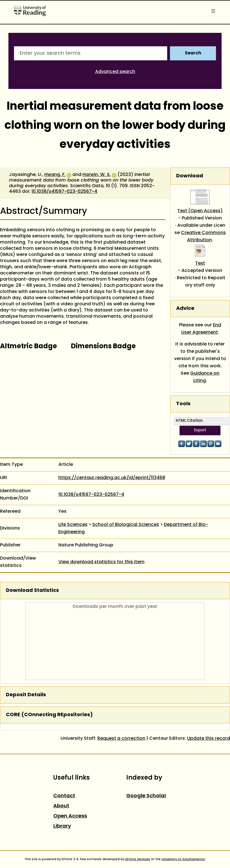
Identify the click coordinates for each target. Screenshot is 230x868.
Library (62, 826)
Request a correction (121, 739)
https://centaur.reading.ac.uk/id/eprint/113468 (112, 478)
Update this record (209, 739)
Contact (64, 796)
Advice (185, 309)
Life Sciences (73, 525)
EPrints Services (138, 859)
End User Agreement (201, 329)
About (61, 806)
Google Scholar (146, 796)
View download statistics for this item (101, 562)
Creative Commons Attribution (203, 237)
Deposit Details (26, 695)
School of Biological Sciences (126, 525)
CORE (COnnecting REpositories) (49, 715)
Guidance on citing (205, 377)
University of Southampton (183, 859)
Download (190, 176)
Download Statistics (32, 591)
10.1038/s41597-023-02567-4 (64, 192)
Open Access (70, 816)
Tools (183, 404)
